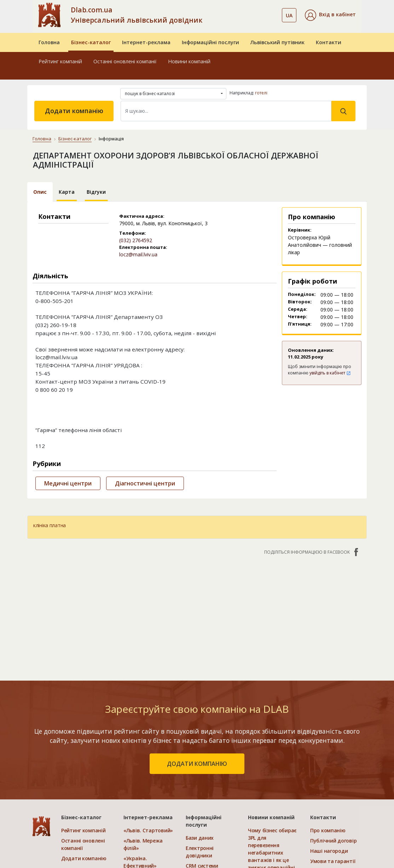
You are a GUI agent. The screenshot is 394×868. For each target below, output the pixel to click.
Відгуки (96, 192)
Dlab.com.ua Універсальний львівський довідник (137, 15)
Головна (49, 42)
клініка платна (50, 525)
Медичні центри (68, 483)
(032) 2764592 (136, 240)
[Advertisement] (197, 614)
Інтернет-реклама (146, 42)
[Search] (226, 111)
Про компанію (328, 830)
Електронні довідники (200, 852)
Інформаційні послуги (210, 42)
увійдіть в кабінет (330, 373)
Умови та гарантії (333, 861)
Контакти (329, 42)
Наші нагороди (329, 851)
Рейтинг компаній (60, 61)
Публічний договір (333, 841)
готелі (261, 93)
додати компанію (197, 764)
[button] (330, 15)
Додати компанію (74, 111)
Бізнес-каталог (91, 42)
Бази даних (200, 838)
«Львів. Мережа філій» (143, 844)
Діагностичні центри (145, 483)
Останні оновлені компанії (125, 61)
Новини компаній (189, 61)
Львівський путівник (277, 42)
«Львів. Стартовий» (148, 830)
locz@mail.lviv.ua (138, 254)
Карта (67, 192)
